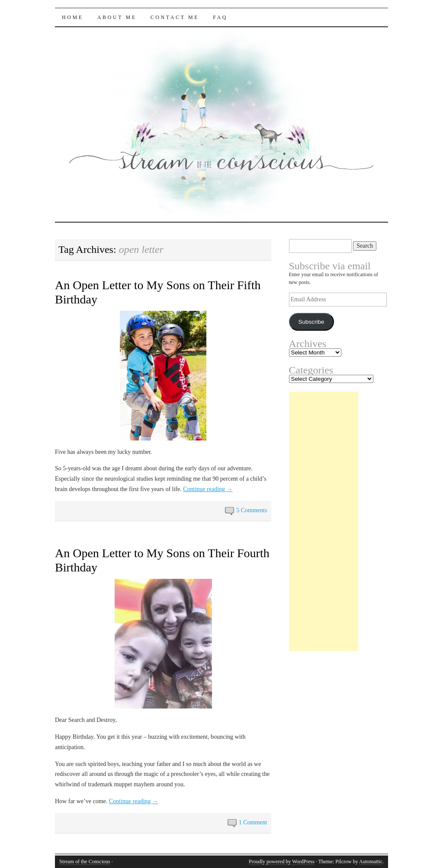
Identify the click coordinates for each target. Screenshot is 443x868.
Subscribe (311, 322)
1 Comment (253, 822)
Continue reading (208, 489)
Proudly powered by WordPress (282, 862)
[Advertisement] (324, 521)
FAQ (220, 17)
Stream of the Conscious (85, 862)
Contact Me (175, 17)
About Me (117, 17)
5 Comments (252, 510)
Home (73, 17)
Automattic (371, 862)
